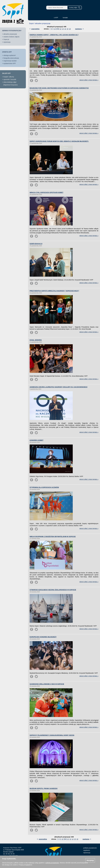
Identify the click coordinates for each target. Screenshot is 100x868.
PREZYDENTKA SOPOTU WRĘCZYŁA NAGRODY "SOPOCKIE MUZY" (54, 291)
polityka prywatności (90, 848)
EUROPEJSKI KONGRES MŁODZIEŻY (43, 637)
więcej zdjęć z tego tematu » (89, 80)
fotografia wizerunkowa (11, 58)
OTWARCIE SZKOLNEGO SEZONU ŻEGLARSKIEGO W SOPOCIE (53, 590)
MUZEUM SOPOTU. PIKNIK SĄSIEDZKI (44, 788)
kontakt (65, 18)
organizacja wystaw (10, 61)
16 (70, 29)
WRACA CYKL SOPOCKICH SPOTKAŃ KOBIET (46, 192)
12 (61, 29)
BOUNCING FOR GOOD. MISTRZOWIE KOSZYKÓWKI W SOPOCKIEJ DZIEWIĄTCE (59, 88)
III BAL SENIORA (36, 340)
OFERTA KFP (7, 52)
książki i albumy (9, 77)
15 (68, 29)
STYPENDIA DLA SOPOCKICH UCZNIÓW (44, 487)
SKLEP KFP (6, 73)
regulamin (87, 850)
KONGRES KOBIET (37, 440)
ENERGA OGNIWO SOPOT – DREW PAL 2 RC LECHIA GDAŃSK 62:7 (54, 35)
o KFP (56, 18)
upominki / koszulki (10, 79)
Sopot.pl (6, 39)
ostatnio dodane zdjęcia (11, 37)
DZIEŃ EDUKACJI (36, 244)
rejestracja (7, 42)
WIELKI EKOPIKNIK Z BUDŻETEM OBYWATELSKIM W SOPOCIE (53, 537)
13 (63, 29)
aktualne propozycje (10, 34)
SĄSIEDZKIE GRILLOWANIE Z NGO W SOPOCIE (47, 684)
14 (65, 29)
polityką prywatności (52, 863)
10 (55, 29)
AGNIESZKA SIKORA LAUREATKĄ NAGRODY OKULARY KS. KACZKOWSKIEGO (59, 387)
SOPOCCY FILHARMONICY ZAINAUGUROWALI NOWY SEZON (52, 735)
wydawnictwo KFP (10, 63)
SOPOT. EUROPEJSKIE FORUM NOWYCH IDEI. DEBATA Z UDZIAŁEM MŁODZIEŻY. (59, 141)
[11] (58, 29)
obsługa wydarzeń (10, 55)
